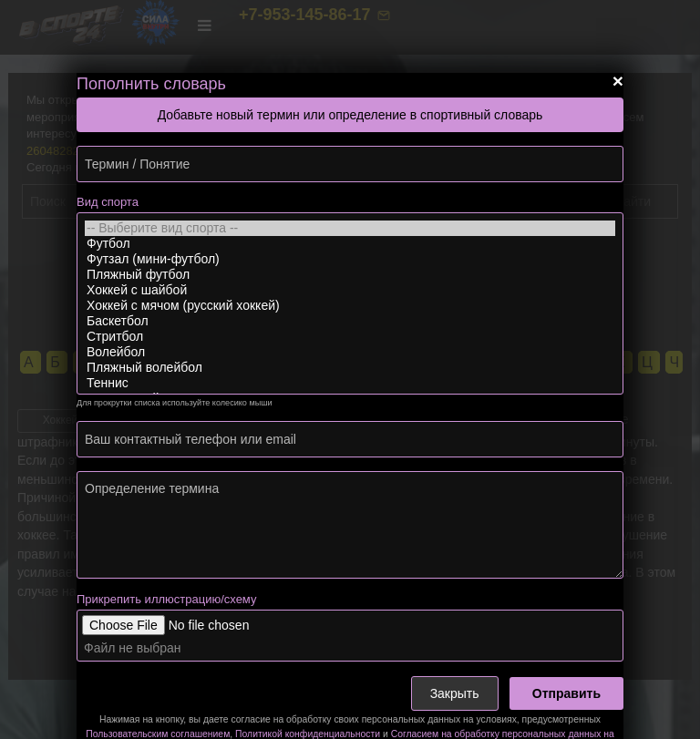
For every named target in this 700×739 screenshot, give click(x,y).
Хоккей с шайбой (350, 290)
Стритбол (350, 337)
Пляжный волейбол (350, 368)
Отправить (566, 693)
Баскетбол (350, 321)
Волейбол (350, 352)
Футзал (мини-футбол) (350, 259)
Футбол (350, 244)
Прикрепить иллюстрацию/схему (166, 599)
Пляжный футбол (350, 275)
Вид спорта (108, 202)
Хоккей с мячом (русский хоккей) (350, 306)
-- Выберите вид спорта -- (350, 228)
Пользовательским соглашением (158, 734)
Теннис (350, 383)
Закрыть (455, 693)
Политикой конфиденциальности (308, 734)
